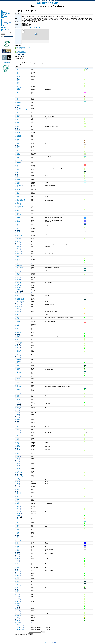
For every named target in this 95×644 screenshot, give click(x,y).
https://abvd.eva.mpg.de (41, 0)
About (3, 11)
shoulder (19, 108)
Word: (19, 68)
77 (15, 266)
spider (19, 352)
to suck (19, 168)
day (18, 498)
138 (16, 407)
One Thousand (20, 628)
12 (15, 94)
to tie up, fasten (20, 236)
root (18, 366)
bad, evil (19, 492)
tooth (18, 141)
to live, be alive (20, 264)
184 (16, 551)
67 (15, 238)
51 (15, 191)
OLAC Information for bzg (21, 53)
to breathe (19, 132)
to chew (19, 159)
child (18, 208)
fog (18, 395)
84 (15, 281)
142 (16, 427)
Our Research (5, 17)
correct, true (20, 495)
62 (15, 226)
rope (18, 233)
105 (16, 338)
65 (15, 233)
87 (15, 289)
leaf (18, 363)
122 (16, 377)
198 (16, 596)
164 (16, 490)
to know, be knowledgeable (22, 110)
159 (16, 471)
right (18, 72)
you (18, 563)
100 (16, 323)
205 (16, 617)
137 (16, 404)
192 (16, 582)
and (18, 582)
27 (15, 131)
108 (16, 344)
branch (19, 360)
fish (18, 353)
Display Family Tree (6, 30)
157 (16, 467)
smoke (19, 433)
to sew (19, 239)
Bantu (57, 0)
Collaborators (5, 12)
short (18, 457)
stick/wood (19, 269)
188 (16, 572)
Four (18, 604)
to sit (18, 191)
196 (16, 590)
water (18, 377)
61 (15, 224)
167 (16, 497)
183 (16, 546)
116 (16, 367)
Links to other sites (6, 13)
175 (16, 524)
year (18, 505)
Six (18, 610)
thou (18, 546)
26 (15, 130)
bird (18, 316)
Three (19, 600)
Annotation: (47, 68)
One (18, 595)
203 (16, 612)
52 (15, 196)
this (18, 528)
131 (16, 394)
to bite (19, 167)
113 (16, 359)
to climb (19, 514)
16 (15, 102)
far (18, 538)
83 (15, 278)
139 (16, 409)
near (18, 534)
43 (15, 170)
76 (15, 264)
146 (16, 434)
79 (15, 269)
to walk (19, 77)
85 (15, 282)
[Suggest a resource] (20, 54)
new (18, 488)
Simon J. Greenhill (43, 643)
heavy (19, 427)
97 (15, 316)
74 (15, 261)
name (18, 227)
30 (15, 139)
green (19, 448)
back (18, 97)
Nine (18, 617)
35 (15, 152)
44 (15, 171)
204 (16, 616)
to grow (19, 284)
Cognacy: (86, 68)
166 (16, 495)
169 (16, 505)
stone (18, 374)
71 (15, 255)
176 (16, 527)
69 (15, 243)
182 (16, 542)
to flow (19, 378)
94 (15, 303)
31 (15, 141)
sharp (18, 273)
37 (15, 157)
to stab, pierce (20, 255)
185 (16, 555)
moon (18, 389)
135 (16, 399)
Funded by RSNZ (7, 63)
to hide (19, 508)
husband (19, 215)
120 (16, 374)
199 (16, 600)
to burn (19, 431)
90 (15, 294)
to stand (19, 196)
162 (16, 480)
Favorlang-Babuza (45, 28)
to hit (18, 257)
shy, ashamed (20, 477)
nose (18, 131)
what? (19, 572)
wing (18, 323)
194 (16, 586)
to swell (19, 289)
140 (16, 416)
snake (19, 341)
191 (16, 580)
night (18, 497)
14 (15, 98)
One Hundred (20, 626)
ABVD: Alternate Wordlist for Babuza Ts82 (24, 50)
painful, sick (20, 473)
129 (16, 389)
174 (16, 523)
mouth (19, 139)
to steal (19, 258)
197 (16, 595)
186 (16, 563)
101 (16, 326)
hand (18, 69)
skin (18, 94)
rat (18, 328)
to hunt (19, 243)
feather (19, 320)
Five (18, 607)
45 (15, 173)
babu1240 (35, 15)
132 (16, 395)
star (18, 391)
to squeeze (19, 291)
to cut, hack (20, 267)
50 (15, 187)
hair (18, 130)
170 (16, 506)
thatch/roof (19, 226)
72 (15, 257)
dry (18, 416)
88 (15, 291)
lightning (19, 399)
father (19, 220)
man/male (19, 203)
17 (15, 104)
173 (16, 518)
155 (16, 458)
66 (15, 236)
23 (15, 118)
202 (16, 610)
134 (16, 398)
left (18, 71)
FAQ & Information (6, 14)
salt (18, 382)
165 (16, 492)
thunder (19, 398)
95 (15, 308)
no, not (19, 588)
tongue (19, 146)
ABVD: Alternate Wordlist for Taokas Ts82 (24, 49)
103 (16, 331)
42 (15, 168)
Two (18, 597)
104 (16, 334)
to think (19, 111)
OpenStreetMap (25, 42)
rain (18, 397)
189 (16, 574)
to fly (18, 326)
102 (16, 328)
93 (15, 301)
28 (15, 132)
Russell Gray (52, 643)
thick (18, 467)
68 (15, 240)
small (18, 452)
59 (15, 217)
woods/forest (20, 387)
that (18, 529)
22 (15, 114)
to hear (19, 171)
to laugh (19, 149)
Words (3, 21)
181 (16, 541)
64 (15, 229)
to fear (19, 114)
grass (18, 371)
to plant (19, 281)
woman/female (20, 206)
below (19, 527)
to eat (18, 157)
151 (16, 448)
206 (16, 619)
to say (19, 229)
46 (15, 177)
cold (18, 409)
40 (15, 164)
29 (15, 135)
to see (19, 177)
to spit (19, 155)
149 (16, 444)
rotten (19, 356)
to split (19, 272)
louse (18, 344)
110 (16, 352)
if (18, 584)
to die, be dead (20, 262)
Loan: (91, 68)
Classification (5, 24)
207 (16, 622)
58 (15, 216)
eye (18, 173)
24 (15, 122)
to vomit (19, 152)
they (18, 568)
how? (18, 586)
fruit (18, 370)
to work (19, 278)
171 (16, 508)
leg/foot (19, 74)
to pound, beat (20, 301)
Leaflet (23, 41)
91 (15, 297)
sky (18, 388)
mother (19, 217)
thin (18, 462)
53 (15, 199)
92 (15, 298)
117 (16, 370)
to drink (19, 164)
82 (15, 276)
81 (15, 273)
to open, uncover (21, 298)
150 (16, 447)
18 (15, 106)
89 (15, 293)
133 (16, 397)
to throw (19, 303)
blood (18, 118)
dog (18, 313)
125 (16, 382)
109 (16, 349)
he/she (19, 551)
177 (16, 528)
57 (15, 215)
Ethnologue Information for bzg (22, 51)
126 (16, 385)
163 (16, 488)
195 (16, 588)
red (18, 444)
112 (16, 356)
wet (18, 421)
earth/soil (19, 372)
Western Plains (30, 28)
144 (16, 431)
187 (16, 568)
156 (16, 462)
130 (16, 391)
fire (18, 429)
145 (16, 433)
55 (15, 206)
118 (16, 371)
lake (18, 385)
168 (16, 498)
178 (16, 529)
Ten (18, 619)
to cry (18, 151)
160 (16, 473)
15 (15, 101)
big (18, 455)
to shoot (19, 252)
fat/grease (19, 334)
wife (18, 216)
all (18, 580)
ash (18, 434)
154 (16, 457)
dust (18, 92)
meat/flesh (19, 331)
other (18, 579)
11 (15, 92)
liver (18, 104)
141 (16, 421)
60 (15, 220)
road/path (19, 79)
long (18, 458)
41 (15, 167)
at (18, 518)
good (18, 490)
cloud (18, 394)
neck (18, 124)
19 (15, 108)
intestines (19, 102)
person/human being (21, 199)
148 (16, 438)
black (18, 436)
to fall (18, 308)
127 (16, 387)
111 (16, 353)
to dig (18, 294)
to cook (19, 163)
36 (15, 155)
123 (16, 378)
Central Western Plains (37, 28)
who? (18, 574)
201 (16, 607)
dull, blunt (19, 276)
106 (16, 341)
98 (15, 319)
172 (16, 513)
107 (16, 342)
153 (16, 455)
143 (16, 429)
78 (15, 267)
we (18, 555)
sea (18, 380)
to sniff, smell (20, 135)
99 (15, 320)
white (18, 438)
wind (18, 402)
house (19, 224)
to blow (19, 404)
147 (16, 436)
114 (16, 363)
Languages (4, 20)
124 (16, 380)
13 (15, 97)
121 (16, 375)
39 (15, 163)
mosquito (19, 349)
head (18, 122)
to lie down (19, 185)
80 (15, 272)
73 (15, 258)
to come (19, 81)
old (18, 480)
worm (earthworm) (21, 342)
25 (15, 124)
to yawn (19, 181)
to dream (19, 187)
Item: (32, 68)
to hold (19, 293)
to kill (18, 261)
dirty (18, 91)
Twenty (19, 623)
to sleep (19, 184)
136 (16, 402)
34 (15, 151)
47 (15, 181)
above (19, 524)
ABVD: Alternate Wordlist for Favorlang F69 (24, 47)
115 (16, 366)
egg (18, 319)
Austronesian (49, 0)
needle (19, 240)
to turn (19, 88)
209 (16, 626)
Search (3, 22)
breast (19, 106)
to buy (19, 297)
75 (15, 262)
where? (19, 541)
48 (15, 184)
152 (16, 452)
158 (16, 468)
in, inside (19, 523)
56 (15, 208)
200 (16, 603)
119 (16, 372)
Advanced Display (6, 23)
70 (15, 252)
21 (15, 111)
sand (18, 375)
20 (15, 110)
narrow (19, 468)
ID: (16, 68)
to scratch (19, 266)
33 (15, 149)
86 (15, 284)
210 (16, 628)
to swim (19, 90)
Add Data (4, 27)
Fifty (18, 624)
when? (19, 507)
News (3, 18)
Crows (54, 0)
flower (19, 367)
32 (15, 146)
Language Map (5, 25)
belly (18, 98)
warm (18, 407)
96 (15, 313)
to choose (19, 282)
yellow (19, 447)
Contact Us (4, 15)
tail (18, 338)
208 (16, 624)
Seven (19, 612)
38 (15, 159)
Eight (18, 616)
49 (15, 185)
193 (16, 584)
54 (15, 203)
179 (16, 534)
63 (15, 227)
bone (18, 101)
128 (16, 388)
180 (16, 538)
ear (18, 170)
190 (16, 579)
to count (19, 590)
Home (3, 10)
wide (18, 471)
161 (16, 477)
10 (15, 91)
